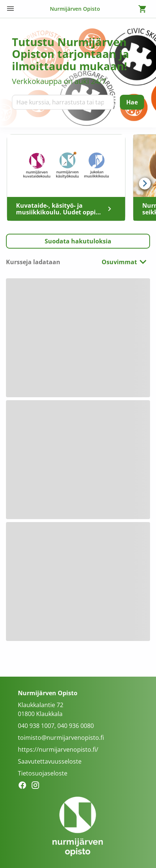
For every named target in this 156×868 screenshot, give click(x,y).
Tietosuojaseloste (43, 773)
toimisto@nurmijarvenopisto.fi (61, 738)
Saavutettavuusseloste (50, 761)
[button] (78, 241)
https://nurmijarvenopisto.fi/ (58, 749)
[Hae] (132, 102)
